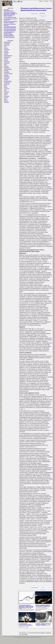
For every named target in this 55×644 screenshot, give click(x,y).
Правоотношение (8, 81)
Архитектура (7, 44)
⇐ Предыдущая (34, 14)
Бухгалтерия (7, 50)
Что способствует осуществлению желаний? (25, 624)
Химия (5, 99)
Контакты (46, 1)
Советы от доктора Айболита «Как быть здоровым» (10, 22)
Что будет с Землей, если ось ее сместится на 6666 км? (43, 624)
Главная (41, 1)
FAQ (51, 1)
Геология (6, 54)
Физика (5, 95)
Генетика (6, 51)
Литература (6, 63)
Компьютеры (7, 62)
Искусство (6, 59)
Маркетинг (6, 66)
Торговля (6, 93)
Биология (6, 48)
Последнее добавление (9, 37)
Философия (6, 96)
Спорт (5, 90)
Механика (6, 75)
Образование (7, 77)
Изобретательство (8, 56)
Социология (6, 89)
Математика (6, 68)
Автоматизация (7, 42)
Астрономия (7, 45)
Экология (6, 101)
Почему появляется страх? (10, 17)
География (6, 53)
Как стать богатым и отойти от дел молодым (11, 19)
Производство (7, 83)
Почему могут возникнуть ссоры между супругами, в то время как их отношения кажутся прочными (10, 14)
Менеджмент (7, 72)
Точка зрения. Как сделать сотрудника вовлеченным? (10, 27)
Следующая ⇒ (44, 16)
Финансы (6, 98)
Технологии (6, 92)
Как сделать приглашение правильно (10, 25)
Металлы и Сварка (8, 74)
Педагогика (6, 78)
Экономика (6, 102)
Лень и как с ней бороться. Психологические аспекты (10, 30)
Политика (6, 80)
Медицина (6, 71)
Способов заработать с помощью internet (9, 33)
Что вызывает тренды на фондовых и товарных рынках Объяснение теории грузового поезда (26, 607)
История (6, 60)
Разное (5, 86)
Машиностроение (8, 69)
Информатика (7, 57)
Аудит (5, 47)
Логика (5, 65)
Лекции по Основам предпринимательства (9, 35)
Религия (6, 87)
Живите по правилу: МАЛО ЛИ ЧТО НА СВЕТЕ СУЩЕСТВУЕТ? (43, 606)
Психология (6, 84)
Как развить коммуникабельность (9, 10)
